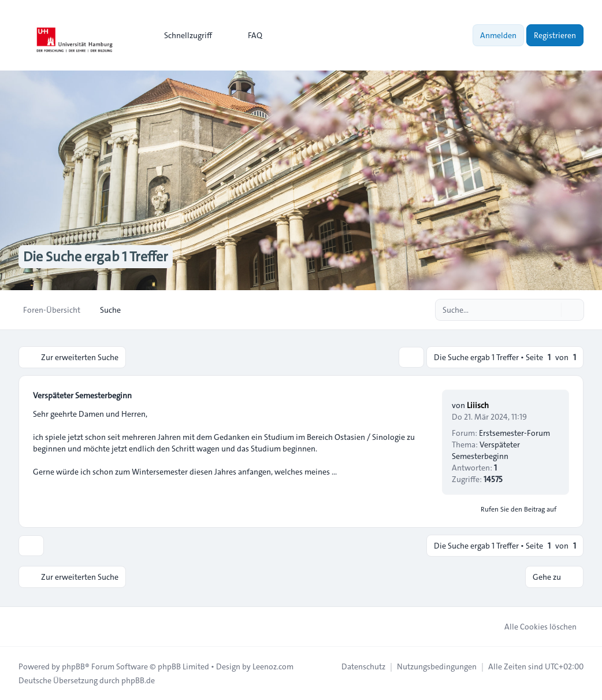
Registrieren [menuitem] (555, 35)
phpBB (73, 666)
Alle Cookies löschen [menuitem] (533, 627)
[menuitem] (183, 35)
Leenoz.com (273, 666)
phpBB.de (138, 680)
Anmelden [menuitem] (498, 35)
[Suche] (551, 310)
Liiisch (478, 405)
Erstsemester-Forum (514, 433)
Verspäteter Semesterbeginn (82, 395)
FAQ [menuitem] (248, 35)
